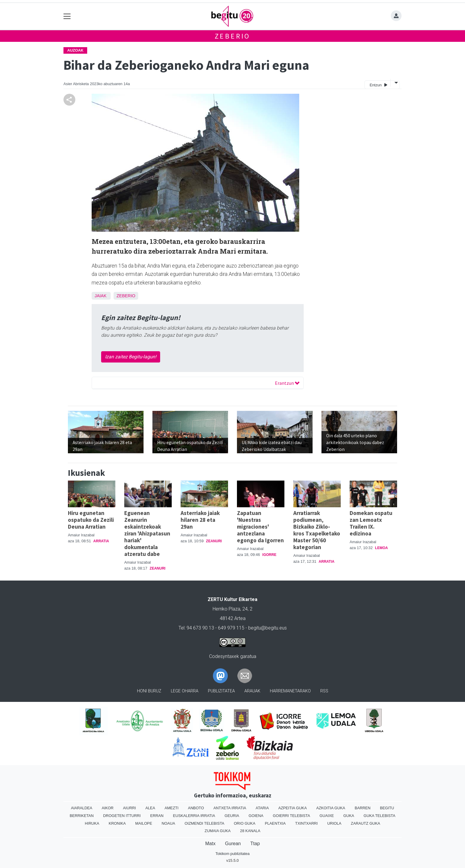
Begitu (387, 808)
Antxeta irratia (230, 808)
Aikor (108, 808)
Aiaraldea (82, 808)
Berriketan (82, 816)
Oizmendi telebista (204, 823)
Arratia (101, 541)
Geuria (232, 816)
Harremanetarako (290, 691)
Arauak (252, 691)
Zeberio (233, 36)
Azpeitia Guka (292, 808)
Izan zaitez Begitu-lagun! (131, 357)
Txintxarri (306, 823)
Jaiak (101, 296)
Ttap (255, 844)
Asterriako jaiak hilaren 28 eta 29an (200, 520)
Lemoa (382, 548)
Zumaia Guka (218, 831)
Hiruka (92, 823)
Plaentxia (275, 823)
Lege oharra (185, 691)
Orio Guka (245, 823)
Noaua (168, 823)
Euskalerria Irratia (194, 816)
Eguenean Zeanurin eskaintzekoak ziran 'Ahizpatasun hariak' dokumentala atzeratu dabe (147, 533)
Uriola (334, 823)
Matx (210, 844)
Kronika (117, 823)
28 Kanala (250, 831)
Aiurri (129, 808)
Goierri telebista (291, 816)
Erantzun (287, 383)
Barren (363, 808)
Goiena (256, 816)
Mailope (144, 823)
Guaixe (327, 816)
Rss (324, 691)
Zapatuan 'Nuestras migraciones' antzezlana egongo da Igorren (260, 527)
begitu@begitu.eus (267, 628)
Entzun (378, 85)
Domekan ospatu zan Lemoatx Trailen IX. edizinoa (371, 523)
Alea (150, 808)
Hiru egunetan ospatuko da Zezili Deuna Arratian (91, 520)
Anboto (196, 808)
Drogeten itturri (122, 816)
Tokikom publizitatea (232, 854)
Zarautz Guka (366, 823)
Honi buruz (149, 691)
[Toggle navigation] (67, 16)
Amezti (172, 808)
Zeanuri (158, 568)
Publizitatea (221, 691)
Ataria (262, 808)
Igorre (269, 555)
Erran (157, 816)
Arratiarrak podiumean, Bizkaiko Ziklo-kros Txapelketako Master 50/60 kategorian (317, 530)
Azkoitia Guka (331, 808)
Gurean (233, 844)
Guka (349, 816)
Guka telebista (379, 816)
